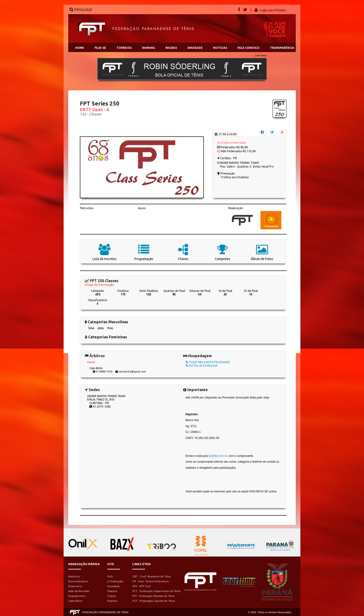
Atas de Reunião (79, 591)
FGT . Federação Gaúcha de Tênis (154, 601)
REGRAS (171, 48)
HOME (80, 48)
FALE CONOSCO (249, 48)
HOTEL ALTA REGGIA (201, 366)
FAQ (110, 576)
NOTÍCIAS (220, 48)
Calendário (75, 601)
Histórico (74, 576)
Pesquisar (81, 9)
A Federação (115, 581)
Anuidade (114, 586)
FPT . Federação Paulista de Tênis (153, 596)
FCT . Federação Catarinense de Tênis (156, 591)
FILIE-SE (100, 48)
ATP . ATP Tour (142, 586)
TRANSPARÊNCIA (282, 48)
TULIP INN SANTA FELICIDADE (208, 362)
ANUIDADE (195, 48)
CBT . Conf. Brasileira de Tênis (152, 576)
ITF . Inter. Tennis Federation (151, 581)
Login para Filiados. (273, 10)
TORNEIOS (124, 48)
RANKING (149, 48)
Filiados (112, 591)
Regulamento (77, 596)
